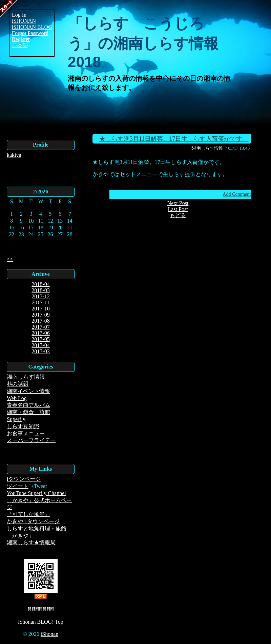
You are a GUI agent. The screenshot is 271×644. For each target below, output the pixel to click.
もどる (178, 215)
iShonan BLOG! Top (41, 622)
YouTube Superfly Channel (36, 493)
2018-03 (40, 290)
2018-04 (40, 284)
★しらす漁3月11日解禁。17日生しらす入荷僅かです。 (174, 139)
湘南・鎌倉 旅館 (28, 412)
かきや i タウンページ (33, 521)
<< (10, 259)
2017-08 (40, 321)
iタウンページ (24, 479)
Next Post (178, 203)
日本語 (20, 45)
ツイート (18, 486)
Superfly (16, 419)
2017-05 (40, 339)
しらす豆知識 (23, 426)
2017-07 (40, 327)
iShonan (49, 634)
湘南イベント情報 (28, 391)
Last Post (178, 209)
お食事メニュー (26, 433)
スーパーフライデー (31, 440)
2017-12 (40, 296)
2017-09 (40, 315)
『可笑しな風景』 (28, 514)
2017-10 (40, 309)
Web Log (17, 398)
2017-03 (40, 351)
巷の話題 (18, 384)
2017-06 (40, 333)
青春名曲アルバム (28, 405)
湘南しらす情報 (26, 377)
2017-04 (40, 345)
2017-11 (41, 302)
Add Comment (237, 194)
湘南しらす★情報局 (31, 542)
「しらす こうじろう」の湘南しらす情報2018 (143, 43)
